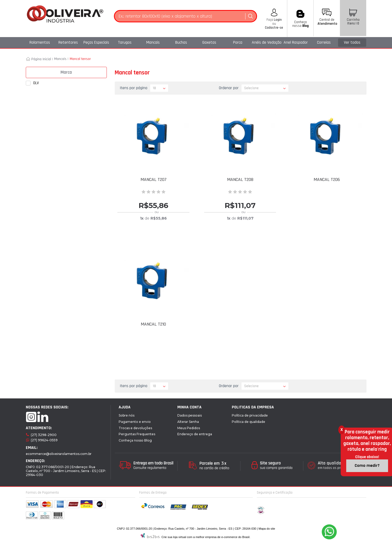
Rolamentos (40, 42)
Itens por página (134, 88)
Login (277, 20)
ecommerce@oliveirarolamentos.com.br (59, 454)
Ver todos (352, 42)
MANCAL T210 (153, 324)
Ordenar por (229, 88)
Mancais (153, 42)
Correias (324, 42)
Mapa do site (267, 529)
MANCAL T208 (240, 179)
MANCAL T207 (154, 179)
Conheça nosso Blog (135, 440)
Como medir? (367, 466)
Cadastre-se (274, 28)
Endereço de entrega (195, 434)
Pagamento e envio (135, 422)
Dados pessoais (190, 415)
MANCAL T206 (327, 179)
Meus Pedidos (189, 428)
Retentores (68, 42)
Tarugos (125, 42)
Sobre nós (127, 415)
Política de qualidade (248, 422)
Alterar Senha (188, 422)
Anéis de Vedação (267, 42)
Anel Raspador (296, 42)
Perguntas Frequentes (137, 434)
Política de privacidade (250, 415)
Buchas (181, 42)
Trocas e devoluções (135, 428)
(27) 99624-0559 (44, 440)
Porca (238, 42)
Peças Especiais (96, 42)
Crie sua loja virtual (174, 537)
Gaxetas (209, 42)
